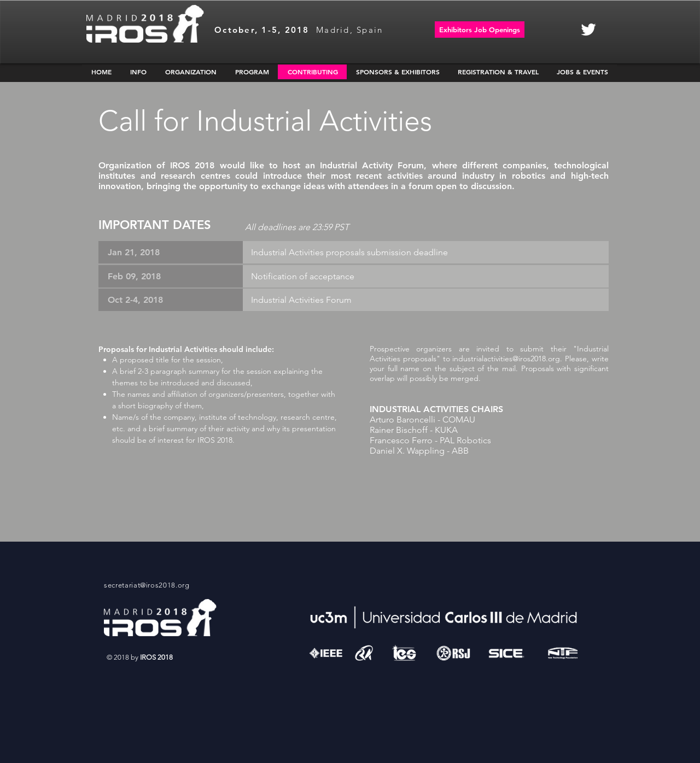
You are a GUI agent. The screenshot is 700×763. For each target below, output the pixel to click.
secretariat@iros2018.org (147, 585)
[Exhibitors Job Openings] (480, 30)
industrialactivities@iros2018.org (506, 359)
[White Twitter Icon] (588, 30)
